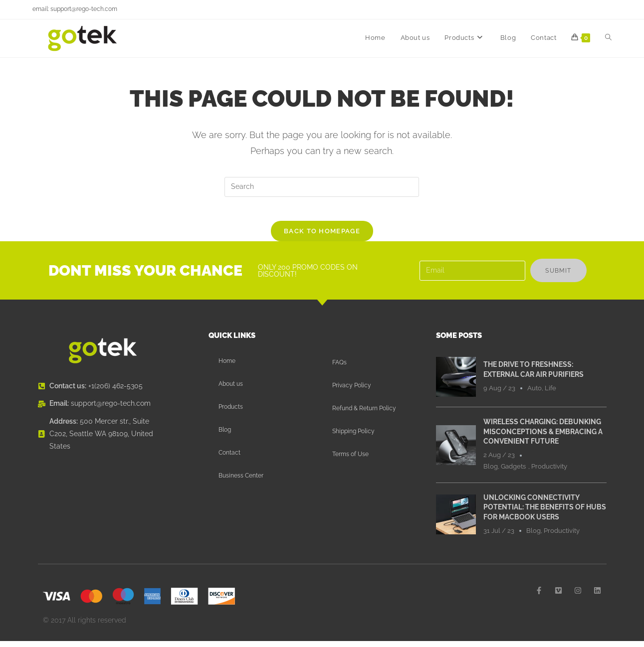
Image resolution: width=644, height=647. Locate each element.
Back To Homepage (322, 237)
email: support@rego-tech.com (75, 9)
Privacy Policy (352, 391)
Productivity (549, 472)
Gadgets (513, 472)
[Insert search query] (322, 187)
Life (550, 394)
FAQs (339, 368)
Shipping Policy (353, 437)
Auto (535, 394)
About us (231, 390)
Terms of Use (350, 460)
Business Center (241, 482)
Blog (225, 436)
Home (227, 367)
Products (231, 413)
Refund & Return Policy (364, 414)
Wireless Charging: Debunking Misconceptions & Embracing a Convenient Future (543, 437)
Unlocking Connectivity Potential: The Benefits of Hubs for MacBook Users (545, 513)
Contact (229, 459)
